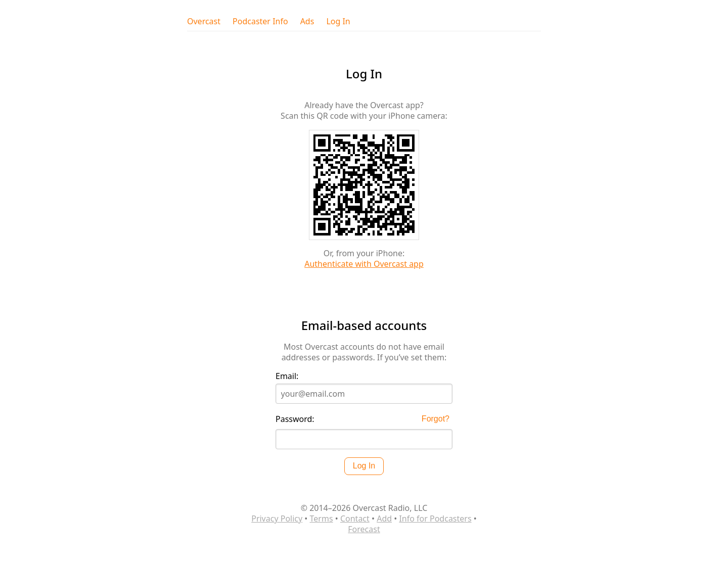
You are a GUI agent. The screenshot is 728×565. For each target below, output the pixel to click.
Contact (355, 519)
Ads (307, 21)
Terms (322, 519)
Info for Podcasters (435, 519)
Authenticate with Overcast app (364, 264)
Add (384, 519)
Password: (295, 419)
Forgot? (436, 419)
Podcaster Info (260, 21)
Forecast (364, 529)
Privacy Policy (277, 519)
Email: (287, 376)
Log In (338, 21)
